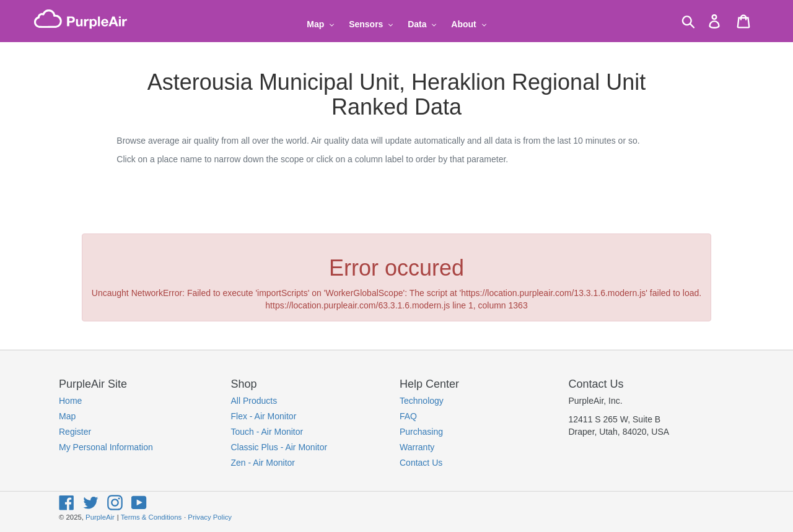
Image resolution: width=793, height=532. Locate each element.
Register (75, 432)
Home (70, 401)
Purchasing (421, 432)
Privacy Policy (210, 517)
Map (67, 416)
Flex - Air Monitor (264, 416)
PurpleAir (100, 517)
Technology (422, 401)
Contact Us (421, 463)
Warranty (417, 447)
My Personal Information (106, 447)
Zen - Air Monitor (263, 463)
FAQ (408, 416)
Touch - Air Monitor (267, 432)
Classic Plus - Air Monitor (279, 447)
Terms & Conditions (151, 517)
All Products (254, 401)
